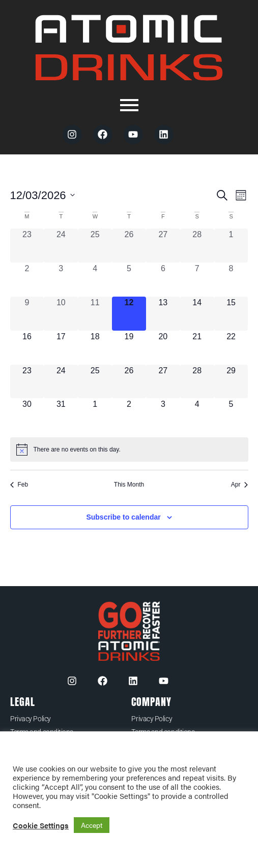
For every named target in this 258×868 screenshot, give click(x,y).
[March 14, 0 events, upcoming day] (197, 314)
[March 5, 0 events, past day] (129, 280)
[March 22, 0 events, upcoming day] (231, 348)
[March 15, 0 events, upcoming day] (231, 314)
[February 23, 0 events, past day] (27, 246)
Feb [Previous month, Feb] (19, 485)
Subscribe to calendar (123, 517)
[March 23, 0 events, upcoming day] (27, 382)
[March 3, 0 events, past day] (61, 280)
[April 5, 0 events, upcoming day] (231, 415)
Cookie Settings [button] (41, 825)
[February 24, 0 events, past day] (61, 246)
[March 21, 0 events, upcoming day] (197, 348)
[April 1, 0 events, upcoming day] (95, 415)
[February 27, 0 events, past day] (163, 246)
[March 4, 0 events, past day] (95, 280)
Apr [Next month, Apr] (240, 485)
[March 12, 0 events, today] (129, 314)
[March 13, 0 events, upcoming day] (163, 314)
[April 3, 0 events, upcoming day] (163, 415)
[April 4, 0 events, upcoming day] (197, 415)
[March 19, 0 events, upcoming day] (129, 348)
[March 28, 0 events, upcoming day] (197, 382)
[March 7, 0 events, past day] (197, 280)
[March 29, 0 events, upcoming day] (231, 382)
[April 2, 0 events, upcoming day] (129, 415)
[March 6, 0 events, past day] (163, 280)
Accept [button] (92, 825)
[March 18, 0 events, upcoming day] (95, 348)
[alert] (129, 449)
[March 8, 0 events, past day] (231, 280)
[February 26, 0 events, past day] (129, 246)
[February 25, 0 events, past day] (95, 246)
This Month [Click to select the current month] (129, 485)
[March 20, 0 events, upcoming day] (163, 348)
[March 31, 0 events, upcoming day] (61, 415)
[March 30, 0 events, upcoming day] (27, 415)
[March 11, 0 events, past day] (95, 314)
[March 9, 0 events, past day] (27, 314)
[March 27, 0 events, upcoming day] (163, 382)
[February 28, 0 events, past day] (197, 246)
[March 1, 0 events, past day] (231, 246)
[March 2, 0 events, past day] (27, 280)
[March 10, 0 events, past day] (61, 314)
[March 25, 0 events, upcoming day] (95, 382)
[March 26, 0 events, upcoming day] (129, 382)
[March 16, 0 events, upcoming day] (27, 348)
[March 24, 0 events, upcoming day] (61, 382)
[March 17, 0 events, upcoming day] (61, 348)
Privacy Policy (31, 719)
